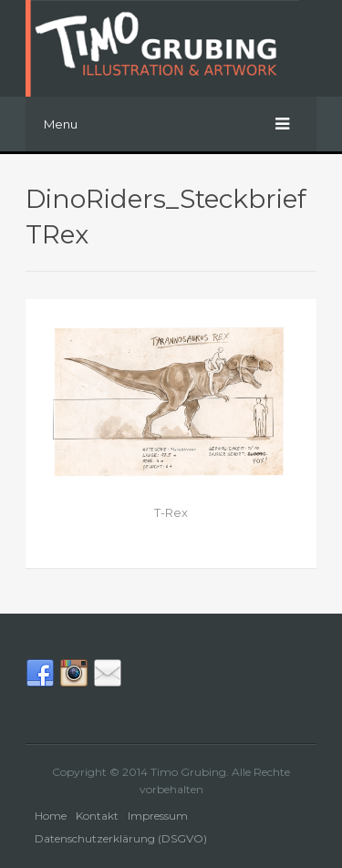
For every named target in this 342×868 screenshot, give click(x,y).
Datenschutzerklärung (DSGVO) (121, 838)
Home (51, 816)
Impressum (158, 816)
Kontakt (97, 816)
